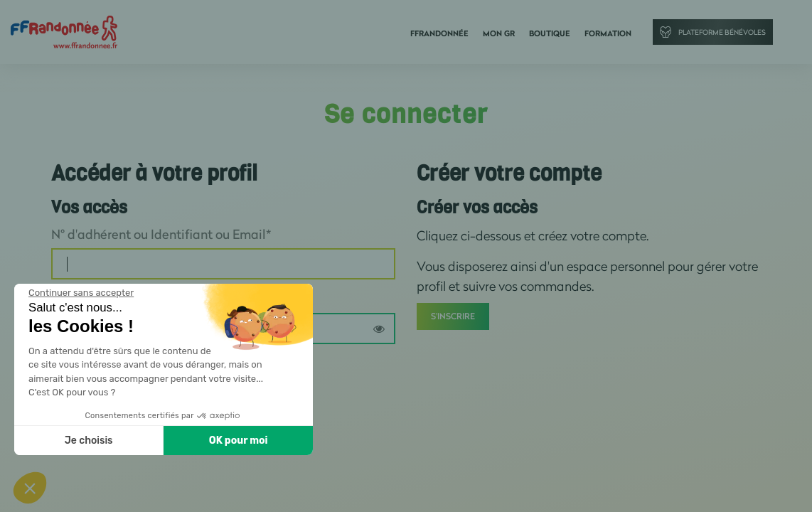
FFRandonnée (439, 33)
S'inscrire (453, 316)
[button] (30, 488)
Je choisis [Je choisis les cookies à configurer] (89, 441)
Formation (608, 33)
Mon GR (499, 33)
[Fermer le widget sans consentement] (81, 293)
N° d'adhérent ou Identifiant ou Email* (161, 234)
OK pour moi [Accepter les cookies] (239, 441)
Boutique (550, 33)
